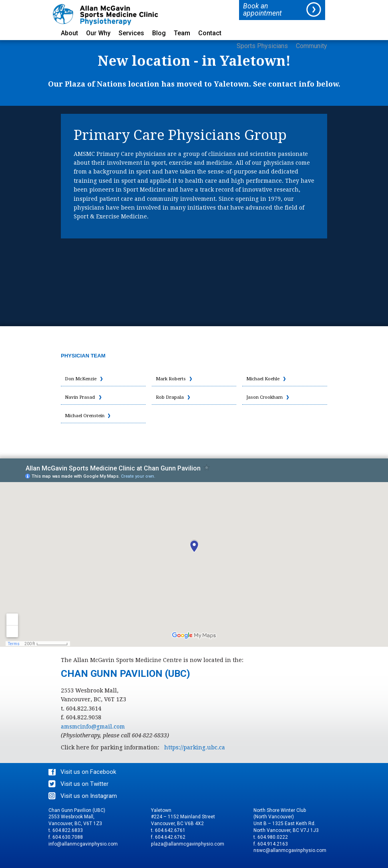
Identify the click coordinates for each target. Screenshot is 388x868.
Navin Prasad (80, 397)
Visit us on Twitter (84, 784)
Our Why (98, 33)
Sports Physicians (262, 46)
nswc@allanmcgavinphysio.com (290, 850)
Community (312, 46)
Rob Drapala (170, 397)
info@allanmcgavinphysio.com (83, 844)
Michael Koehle (263, 379)
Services (131, 33)
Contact (210, 33)
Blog (159, 33)
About (69, 33)
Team (182, 33)
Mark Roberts (171, 379)
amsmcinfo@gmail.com (93, 727)
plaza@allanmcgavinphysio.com (188, 844)
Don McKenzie (82, 379)
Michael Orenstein (86, 416)
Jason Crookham (265, 397)
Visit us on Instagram (89, 796)
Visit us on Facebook (88, 772)
